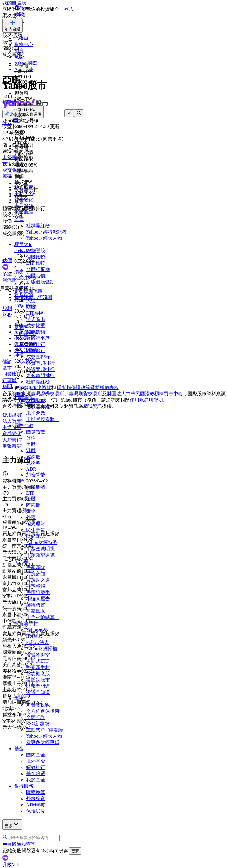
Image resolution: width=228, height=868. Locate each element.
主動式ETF (37, 661)
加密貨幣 (36, 475)
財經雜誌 (36, 536)
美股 (31, 444)
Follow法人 (38, 642)
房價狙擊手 (38, 592)
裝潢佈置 (36, 605)
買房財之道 (38, 580)
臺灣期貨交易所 (85, 394)
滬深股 (33, 457)
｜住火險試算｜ (43, 617)
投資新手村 (26, 624)
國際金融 (24, 426)
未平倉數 (36, 413)
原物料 (33, 463)
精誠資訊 (93, 406)
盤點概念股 (38, 674)
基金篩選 (36, 774)
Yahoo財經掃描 (42, 649)
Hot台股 (34, 636)
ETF (30, 493)
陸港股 (33, 505)
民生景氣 (36, 530)
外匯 (31, 438)
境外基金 (36, 761)
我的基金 (36, 780)
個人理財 (36, 524)
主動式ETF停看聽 (45, 730)
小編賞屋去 (38, 599)
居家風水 (36, 611)
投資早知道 (38, 692)
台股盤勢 (36, 487)
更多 (12, 824)
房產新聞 (36, 567)
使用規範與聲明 (146, 400)
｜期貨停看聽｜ (43, 419)
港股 (31, 451)
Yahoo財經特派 (42, 542)
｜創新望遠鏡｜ (43, 555)
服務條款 (42, 387)
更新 (75, 851)
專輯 (19, 699)
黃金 (31, 511)
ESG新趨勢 (38, 724)
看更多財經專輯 (43, 742)
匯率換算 (36, 792)
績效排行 (36, 767)
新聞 (19, 481)
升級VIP (11, 865)
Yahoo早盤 (37, 630)
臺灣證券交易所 (47, 394)
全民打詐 (36, 717)
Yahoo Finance (32, 400)
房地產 (21, 561)
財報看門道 (38, 686)
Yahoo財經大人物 (44, 736)
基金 (19, 749)
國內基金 (36, 755)
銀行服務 (24, 786)
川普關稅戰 (38, 705)
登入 (69, 9)
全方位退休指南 (43, 711)
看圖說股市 (38, 680)
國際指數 (36, 432)
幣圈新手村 (38, 667)
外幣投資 (36, 799)
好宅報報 (36, 586)
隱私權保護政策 (74, 387)
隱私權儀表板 (104, 387)
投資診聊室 (38, 655)
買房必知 (36, 574)
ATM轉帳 (36, 805)
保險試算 (36, 811)
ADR (31, 469)
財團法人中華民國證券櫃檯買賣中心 (145, 394)
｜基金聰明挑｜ (43, 549)
